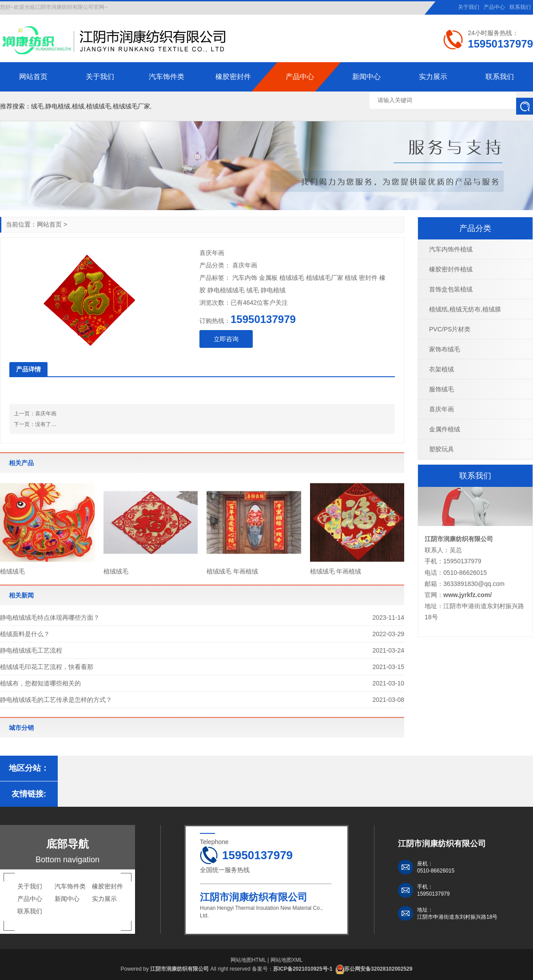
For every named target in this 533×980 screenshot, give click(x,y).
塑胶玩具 (442, 449)
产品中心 (494, 7)
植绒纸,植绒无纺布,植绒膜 (465, 309)
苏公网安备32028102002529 (378, 969)
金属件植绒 (445, 429)
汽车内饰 (245, 278)
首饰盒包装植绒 (451, 289)
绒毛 (37, 106)
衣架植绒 (442, 369)
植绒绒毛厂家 (131, 106)
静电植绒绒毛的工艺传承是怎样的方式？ (56, 700)
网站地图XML (287, 960)
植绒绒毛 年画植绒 (232, 571)
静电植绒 (58, 106)
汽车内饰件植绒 (451, 249)
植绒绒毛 (99, 106)
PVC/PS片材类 (450, 329)
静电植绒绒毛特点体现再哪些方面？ (50, 617)
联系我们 (520, 7)
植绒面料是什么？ (25, 634)
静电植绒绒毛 (226, 290)
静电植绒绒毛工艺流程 (31, 650)
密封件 (368, 278)
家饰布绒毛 (445, 349)
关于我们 (469, 7)
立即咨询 (226, 339)
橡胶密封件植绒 (451, 269)
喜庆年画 (46, 414)
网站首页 (49, 224)
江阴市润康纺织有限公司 (459, 539)
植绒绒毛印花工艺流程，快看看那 (47, 667)
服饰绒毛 (442, 389)
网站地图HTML (248, 960)
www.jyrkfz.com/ (467, 595)
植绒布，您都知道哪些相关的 (40, 683)
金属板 (268, 278)
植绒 (78, 106)
